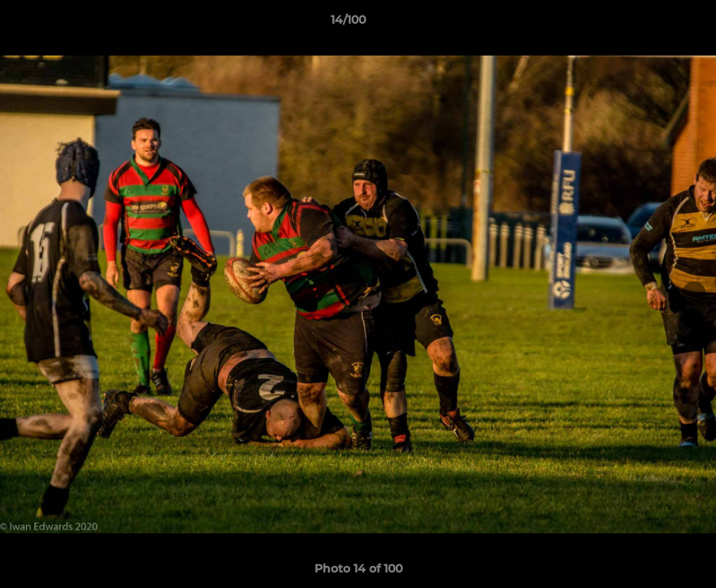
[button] (647, 24)
